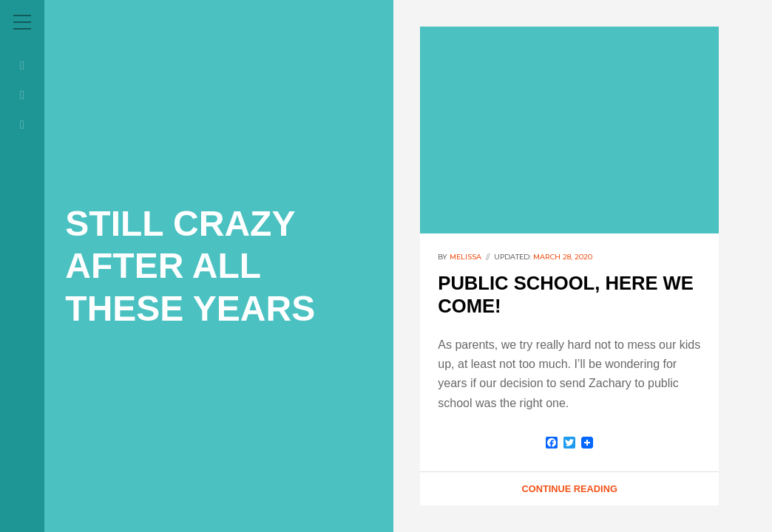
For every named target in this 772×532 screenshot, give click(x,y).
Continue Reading (569, 489)
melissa (465, 257)
